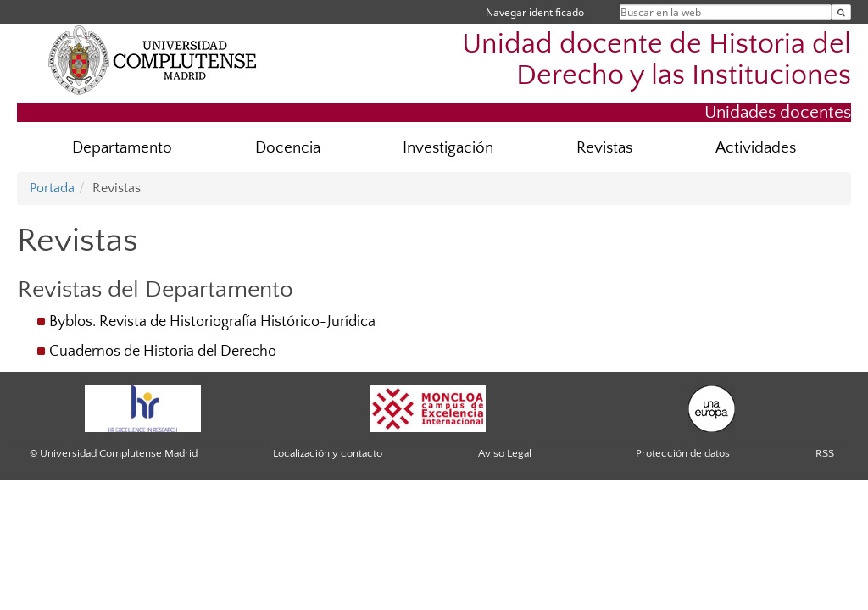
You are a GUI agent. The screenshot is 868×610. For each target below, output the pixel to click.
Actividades (756, 148)
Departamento (122, 148)
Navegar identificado (535, 12)
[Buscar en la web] (841, 12)
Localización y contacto (328, 453)
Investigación (448, 148)
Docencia (288, 148)
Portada (52, 188)
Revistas (604, 148)
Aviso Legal (505, 453)
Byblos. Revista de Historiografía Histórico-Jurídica (212, 322)
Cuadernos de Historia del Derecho (163, 352)
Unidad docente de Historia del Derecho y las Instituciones (657, 60)
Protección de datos (683, 453)
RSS (825, 453)
